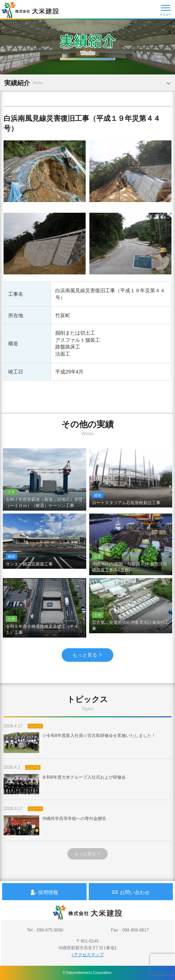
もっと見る (87, 655)
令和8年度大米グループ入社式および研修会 (65, 784)
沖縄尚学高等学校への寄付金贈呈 (55, 825)
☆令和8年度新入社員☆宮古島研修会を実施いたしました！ (80, 743)
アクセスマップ (87, 955)
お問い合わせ (131, 892)
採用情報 (44, 892)
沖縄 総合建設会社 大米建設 (30, 10)
